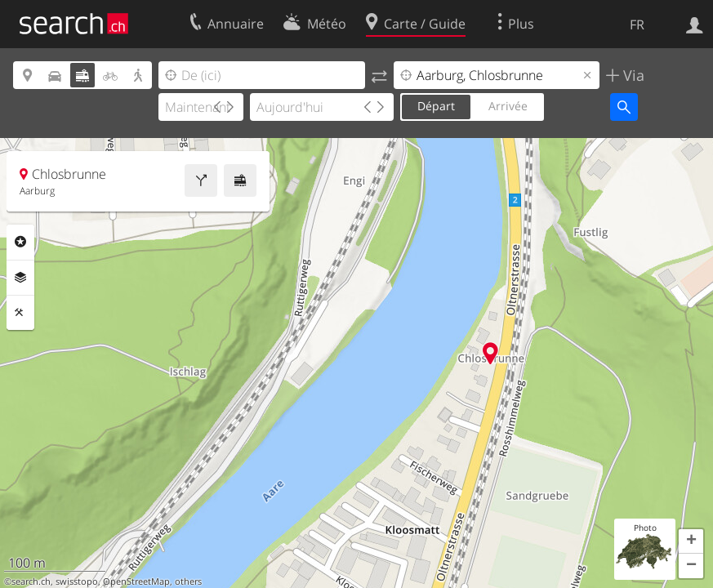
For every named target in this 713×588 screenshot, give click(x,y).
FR (637, 24)
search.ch (31, 581)
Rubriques (20, 242)
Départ (436, 106)
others (188, 581)
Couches (20, 278)
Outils (20, 313)
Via (632, 75)
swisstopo (77, 581)
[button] (691, 541)
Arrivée (508, 106)
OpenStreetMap (136, 581)
